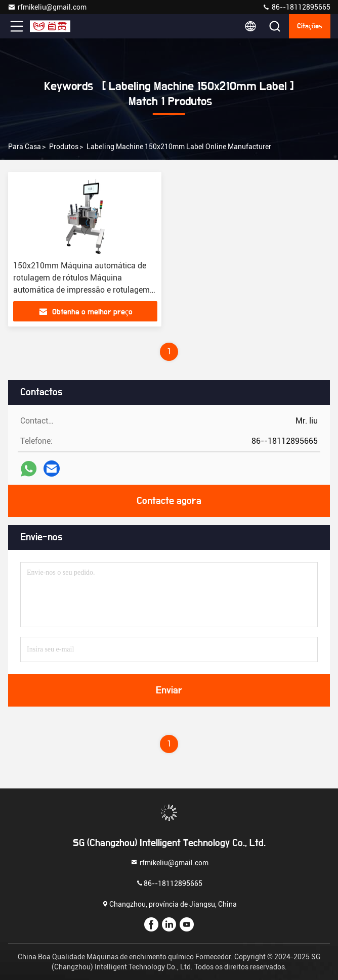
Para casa (25, 147)
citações (310, 26)
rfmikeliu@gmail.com (47, 7)
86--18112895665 (296, 7)
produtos (64, 147)
